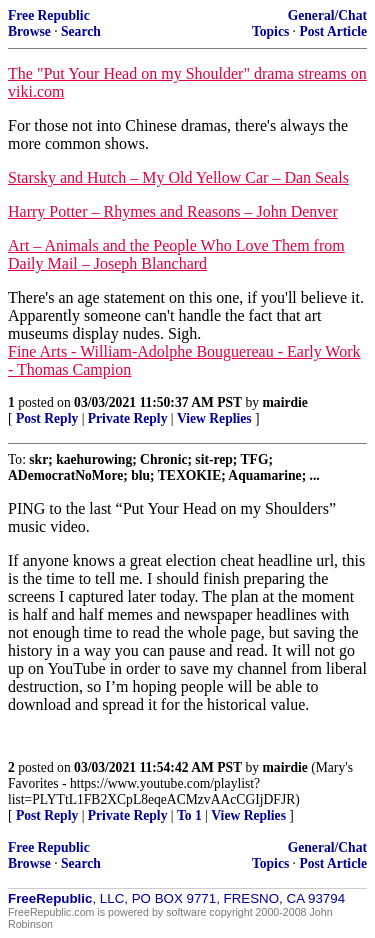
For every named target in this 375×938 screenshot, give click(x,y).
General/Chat (327, 15)
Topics (270, 31)
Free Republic (49, 15)
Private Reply (128, 418)
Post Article (333, 31)
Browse (29, 31)
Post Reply (47, 418)
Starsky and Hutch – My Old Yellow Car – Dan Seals (178, 177)
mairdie (285, 402)
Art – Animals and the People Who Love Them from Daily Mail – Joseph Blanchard (176, 254)
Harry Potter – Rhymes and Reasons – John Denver (173, 211)
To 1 (189, 815)
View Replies (214, 418)
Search (81, 31)
